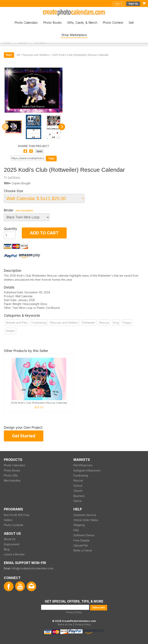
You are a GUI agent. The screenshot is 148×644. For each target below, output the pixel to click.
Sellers (8, 520)
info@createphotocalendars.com (32, 568)
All (18, 55)
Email (39, 151)
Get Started (24, 436)
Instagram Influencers (87, 470)
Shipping (79, 525)
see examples (24, 210)
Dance (78, 501)
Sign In (119, 4)
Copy (51, 158)
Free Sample (82, 540)
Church (78, 491)
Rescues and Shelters (36, 55)
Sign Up (133, 4)
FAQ (76, 530)
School (78, 486)
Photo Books (52, 23)
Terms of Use (65, 624)
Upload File (81, 545)
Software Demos (84, 535)
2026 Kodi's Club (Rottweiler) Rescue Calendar (39, 403)
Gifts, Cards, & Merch (82, 23)
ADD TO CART (44, 233)
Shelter (11, 331)
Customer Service (85, 515)
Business (79, 496)
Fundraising (39, 323)
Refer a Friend (83, 550)
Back (9, 55)
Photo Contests (14, 525)
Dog (116, 323)
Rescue (104, 323)
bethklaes (14, 177)
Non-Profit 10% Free (17, 515)
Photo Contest (113, 23)
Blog (7, 549)
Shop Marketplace (74, 35)
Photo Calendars (26, 23)
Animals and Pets (17, 323)
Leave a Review (14, 554)
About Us (10, 539)
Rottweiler (89, 323)
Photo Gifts (11, 475)
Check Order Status (86, 520)
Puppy (127, 323)
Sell (131, 23)
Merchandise (12, 480)
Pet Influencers (83, 465)
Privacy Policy (74, 612)
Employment (12, 544)
